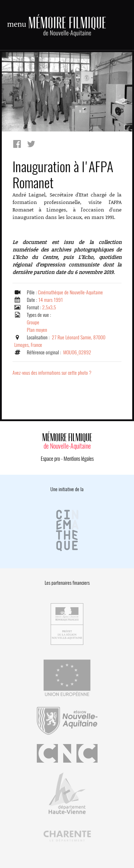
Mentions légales (79, 459)
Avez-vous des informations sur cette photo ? (52, 373)
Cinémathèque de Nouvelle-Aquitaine (70, 292)
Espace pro (50, 459)
